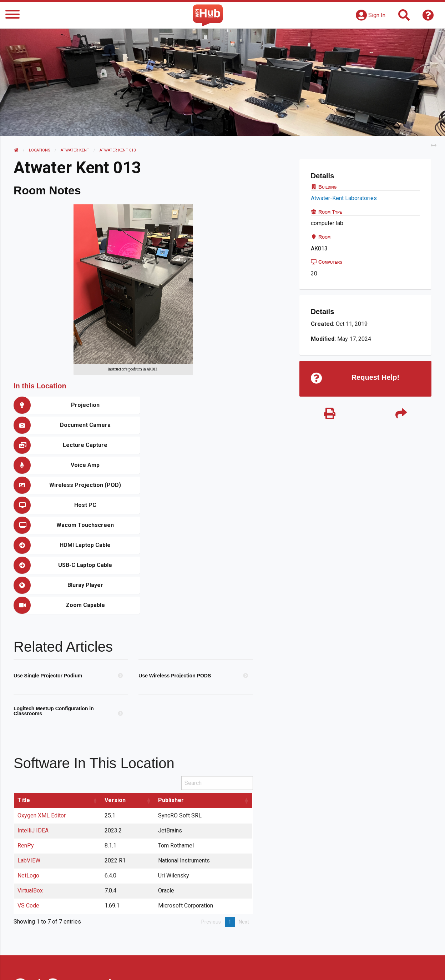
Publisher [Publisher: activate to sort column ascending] (171, 700)
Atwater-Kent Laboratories (344, 198)
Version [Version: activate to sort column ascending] (115, 700)
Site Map (288, 967)
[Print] (330, 414)
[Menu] (12, 16)
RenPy (26, 745)
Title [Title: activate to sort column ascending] (24, 700)
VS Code (29, 805)
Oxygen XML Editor (42, 715)
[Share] (401, 414)
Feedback (253, 967)
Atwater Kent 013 (118, 150)
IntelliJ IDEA (33, 730)
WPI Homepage (331, 967)
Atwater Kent (75, 150)
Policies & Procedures (390, 967)
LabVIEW (29, 760)
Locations (40, 150)
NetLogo (29, 775)
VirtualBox (31, 790)
